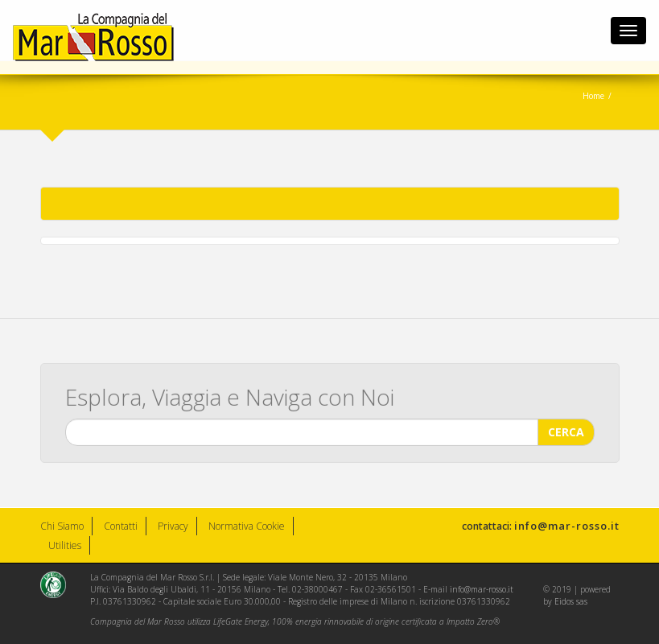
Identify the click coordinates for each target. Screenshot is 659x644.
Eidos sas (571, 601)
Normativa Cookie (247, 526)
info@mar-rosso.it (567, 526)
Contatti (121, 526)
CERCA (566, 431)
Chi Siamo (62, 526)
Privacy (173, 526)
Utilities (65, 545)
